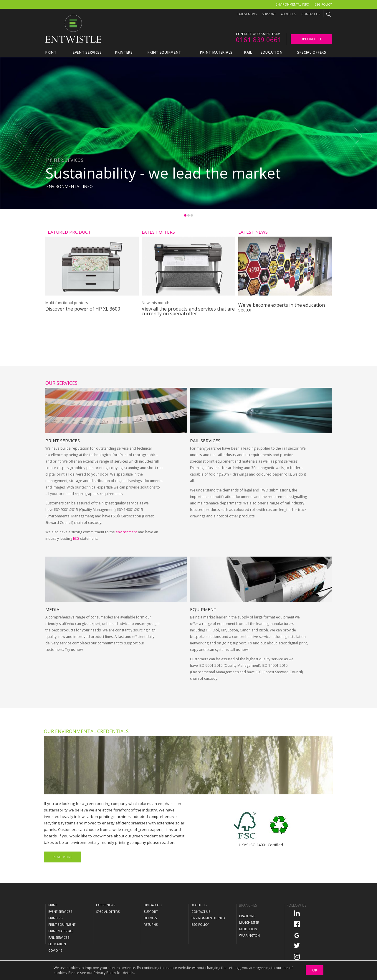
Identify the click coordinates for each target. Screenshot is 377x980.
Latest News (247, 14)
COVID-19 (55, 951)
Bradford (247, 916)
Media (52, 633)
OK (315, 970)
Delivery (151, 918)
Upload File (311, 39)
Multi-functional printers (67, 303)
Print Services (63, 465)
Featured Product (68, 232)
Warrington (249, 936)
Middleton (248, 929)
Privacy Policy (105, 973)
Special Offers (108, 912)
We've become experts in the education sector (282, 307)
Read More (62, 857)
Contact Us (311, 14)
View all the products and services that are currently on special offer (188, 311)
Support (269, 14)
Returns (151, 925)
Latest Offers (158, 232)
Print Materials (61, 931)
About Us (288, 14)
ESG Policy (323, 4)
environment (126, 556)
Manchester (249, 923)
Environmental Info (292, 4)
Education (57, 944)
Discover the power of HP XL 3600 (83, 309)
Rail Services (205, 465)
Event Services (60, 912)
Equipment (203, 633)
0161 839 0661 (259, 39)
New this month (156, 303)
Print (53, 905)
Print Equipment (62, 925)
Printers (55, 918)
